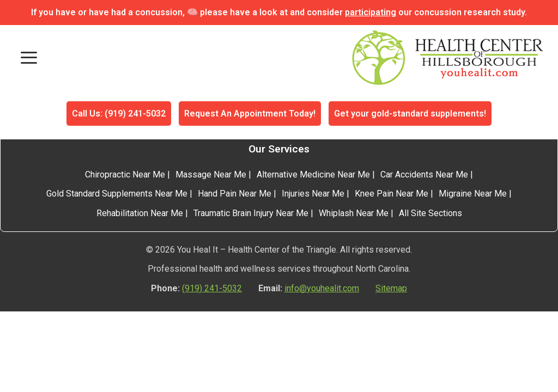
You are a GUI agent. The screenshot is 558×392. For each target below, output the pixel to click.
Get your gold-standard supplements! (410, 114)
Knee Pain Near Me (392, 194)
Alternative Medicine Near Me (313, 174)
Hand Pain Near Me (235, 194)
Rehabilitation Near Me (140, 213)
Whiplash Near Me (354, 213)
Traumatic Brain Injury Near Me (251, 213)
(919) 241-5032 (212, 288)
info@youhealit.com (322, 288)
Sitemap (391, 288)
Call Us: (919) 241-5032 (119, 114)
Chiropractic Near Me (125, 174)
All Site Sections (430, 213)
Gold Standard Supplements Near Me (117, 194)
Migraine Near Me (473, 194)
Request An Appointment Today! (250, 114)
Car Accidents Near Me (424, 174)
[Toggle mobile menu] (29, 58)
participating (371, 12)
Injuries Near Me (313, 194)
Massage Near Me (211, 174)
